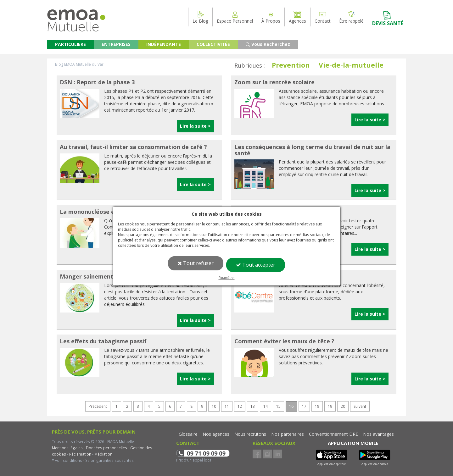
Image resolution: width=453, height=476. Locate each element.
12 (240, 406)
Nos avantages (378, 434)
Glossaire (188, 434)
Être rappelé (351, 17)
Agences (297, 17)
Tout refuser (196, 263)
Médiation (103, 454)
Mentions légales (67, 448)
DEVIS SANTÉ (388, 18)
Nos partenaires (288, 434)
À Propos (271, 17)
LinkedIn (278, 454)
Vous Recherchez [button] (268, 44)
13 (253, 406)
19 (330, 406)
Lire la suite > (195, 126)
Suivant (360, 406)
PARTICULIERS (70, 44)
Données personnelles (106, 448)
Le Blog (200, 17)
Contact (323, 17)
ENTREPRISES (116, 44)
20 (343, 406)
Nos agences (216, 434)
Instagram (267, 454)
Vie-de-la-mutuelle (351, 65)
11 (227, 406)
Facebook (257, 454)
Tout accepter (256, 265)
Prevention (291, 65)
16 (291, 406)
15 (278, 406)
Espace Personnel (235, 17)
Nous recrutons (250, 434)
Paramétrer (227, 278)
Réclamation (80, 454)
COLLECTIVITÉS (213, 44)
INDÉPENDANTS (164, 44)
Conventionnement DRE (333, 434)
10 (214, 406)
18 (317, 406)
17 (304, 406)
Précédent (98, 406)
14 (266, 406)
